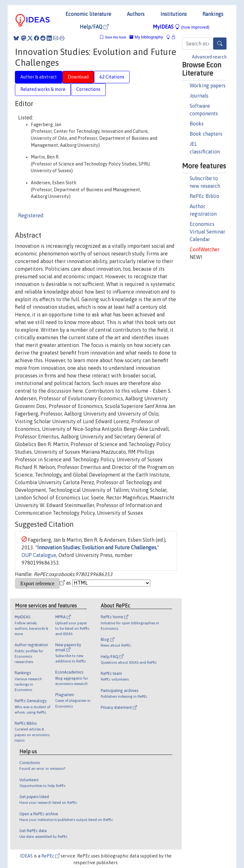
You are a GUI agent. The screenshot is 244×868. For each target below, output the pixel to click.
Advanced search (209, 57)
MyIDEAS (181, 27)
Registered (31, 215)
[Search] (220, 44)
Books (197, 124)
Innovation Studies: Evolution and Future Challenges (97, 547)
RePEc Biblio (204, 196)
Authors (136, 14)
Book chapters (206, 134)
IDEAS (26, 856)
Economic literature (88, 14)
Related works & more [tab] (43, 89)
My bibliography (146, 37)
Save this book (115, 37)
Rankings (213, 14)
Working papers (208, 85)
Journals (199, 96)
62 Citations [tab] (112, 77)
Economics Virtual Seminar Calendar (207, 232)
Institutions (174, 14)
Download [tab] (78, 77)
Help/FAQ (94, 27)
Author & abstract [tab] (39, 77)
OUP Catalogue (39, 555)
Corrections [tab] (88, 89)
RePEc (51, 856)
